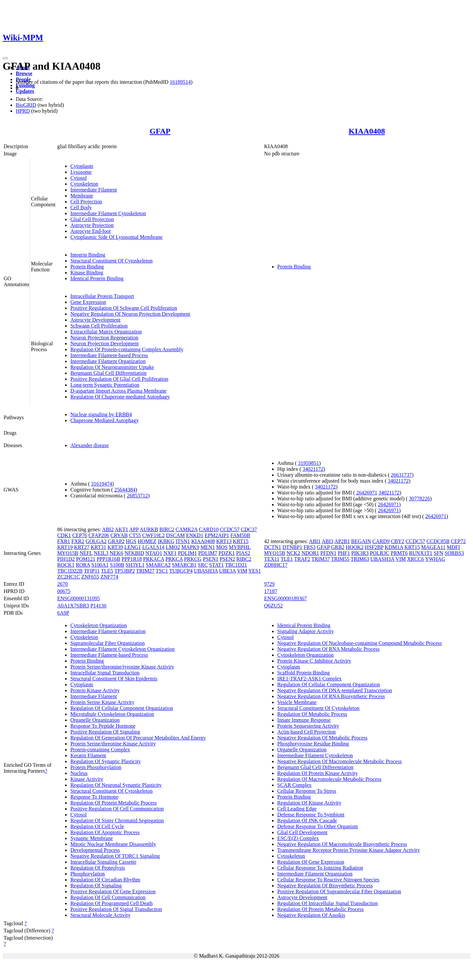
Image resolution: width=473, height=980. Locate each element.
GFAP (160, 131)
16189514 (180, 82)
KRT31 (98, 547)
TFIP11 (92, 571)
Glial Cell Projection (92, 219)
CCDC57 (230, 529)
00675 (64, 591)
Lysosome (81, 172)
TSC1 (162, 571)
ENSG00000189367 (285, 598)
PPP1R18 (132, 559)
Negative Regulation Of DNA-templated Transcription (335, 690)
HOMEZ (147, 541)
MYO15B (68, 553)
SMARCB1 (184, 565)
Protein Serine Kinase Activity (102, 702)
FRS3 (309, 547)
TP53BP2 (124, 571)
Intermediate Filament (94, 190)
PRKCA (174, 559)
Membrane (82, 196)
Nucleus (79, 773)
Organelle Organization (95, 720)
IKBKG (166, 541)
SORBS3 (454, 553)
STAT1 (217, 565)
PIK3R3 (360, 553)
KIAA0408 (367, 131)
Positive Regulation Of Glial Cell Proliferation (119, 379)
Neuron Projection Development (104, 343)
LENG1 (133, 547)
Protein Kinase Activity (95, 690)
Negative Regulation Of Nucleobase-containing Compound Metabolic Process (360, 643)
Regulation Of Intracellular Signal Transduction (327, 903)
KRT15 (241, 541)
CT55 (135, 535)
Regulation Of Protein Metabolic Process (113, 803)
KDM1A (394, 547)
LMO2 (173, 547)
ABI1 (315, 541)
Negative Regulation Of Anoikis (311, 915)
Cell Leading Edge (297, 809)
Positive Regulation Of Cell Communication (117, 809)
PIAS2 (243, 553)
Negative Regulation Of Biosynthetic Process (325, 886)
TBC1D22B (70, 571)
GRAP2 (116, 541)
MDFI (453, 547)
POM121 (86, 559)
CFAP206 (99, 535)
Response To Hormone (94, 797)
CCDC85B (438, 541)
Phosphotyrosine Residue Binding (313, 744)
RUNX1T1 (421, 553)
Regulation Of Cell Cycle (97, 826)
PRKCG (193, 559)
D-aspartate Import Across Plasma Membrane (118, 391)
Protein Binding (87, 267)
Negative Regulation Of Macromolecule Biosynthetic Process (342, 844)
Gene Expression (88, 302)
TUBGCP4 (181, 571)
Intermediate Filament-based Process (109, 355)
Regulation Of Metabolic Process (312, 714)
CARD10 (209, 529)
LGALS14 (153, 547)
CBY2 (398, 541)
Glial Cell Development (302, 832)
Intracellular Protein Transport (102, 296)
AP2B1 (342, 541)
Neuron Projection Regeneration (104, 338)
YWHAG (435, 559)
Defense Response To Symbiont (311, 815)
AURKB (149, 529)
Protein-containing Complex (100, 750)
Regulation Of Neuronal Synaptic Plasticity (116, 785)
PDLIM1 (188, 553)
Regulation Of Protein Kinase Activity (317, 773)
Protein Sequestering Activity (308, 726)
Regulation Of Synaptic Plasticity (106, 761)
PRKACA (154, 559)
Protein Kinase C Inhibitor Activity (314, 661)
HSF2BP (374, 547)
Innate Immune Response (304, 720)
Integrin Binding (88, 255)
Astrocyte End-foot (90, 231)
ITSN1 (183, 541)
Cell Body (81, 207)
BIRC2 (167, 529)
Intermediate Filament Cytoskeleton (108, 213)
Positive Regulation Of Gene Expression (113, 891)
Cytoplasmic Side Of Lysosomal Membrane (116, 237)
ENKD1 (194, 535)
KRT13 (224, 541)
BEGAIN (361, 541)
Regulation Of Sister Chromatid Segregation (117, 820)
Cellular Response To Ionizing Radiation (320, 868)
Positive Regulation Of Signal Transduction (116, 909)
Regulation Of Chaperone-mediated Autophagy (120, 397)
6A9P (63, 613)
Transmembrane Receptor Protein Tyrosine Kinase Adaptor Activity (349, 850)
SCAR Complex (294, 785)
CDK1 (64, 535)
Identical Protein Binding (97, 278)
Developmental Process (95, 850)
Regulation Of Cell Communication (108, 897)
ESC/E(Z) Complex (298, 838)
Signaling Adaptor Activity (305, 631)
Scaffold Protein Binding (304, 673)
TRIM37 (321, 559)
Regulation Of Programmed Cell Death (112, 903)
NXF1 (170, 553)
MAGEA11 (433, 547)
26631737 (401, 475)
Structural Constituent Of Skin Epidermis (114, 679)
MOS (222, 547)
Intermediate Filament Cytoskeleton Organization (122, 649)
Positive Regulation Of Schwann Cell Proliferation (124, 308)
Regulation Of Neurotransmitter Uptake (112, 367)
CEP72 (458, 541)
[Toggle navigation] (5, 58)
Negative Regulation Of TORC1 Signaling (115, 856)
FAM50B (240, 535)
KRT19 (65, 547)
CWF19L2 (153, 535)
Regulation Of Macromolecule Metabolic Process (329, 779)
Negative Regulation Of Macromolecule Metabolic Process (339, 761)
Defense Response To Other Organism (317, 826)
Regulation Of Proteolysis (98, 868)
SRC (203, 565)
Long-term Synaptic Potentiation (105, 385)
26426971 (367, 493)
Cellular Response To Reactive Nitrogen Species (328, 880)
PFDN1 (328, 553)
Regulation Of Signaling (96, 886)
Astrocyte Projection (92, 225)
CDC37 (249, 529)
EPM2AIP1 (217, 535)
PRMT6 (399, 553)
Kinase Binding (87, 273)
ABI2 (108, 529)
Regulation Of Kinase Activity (309, 803)
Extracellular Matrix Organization (106, 332)
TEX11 (272, 559)
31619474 (101, 484)
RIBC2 (244, 559)
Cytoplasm (82, 166)
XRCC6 (416, 559)
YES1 (255, 571)
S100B (117, 565)
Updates (25, 91)
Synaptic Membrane (91, 838)
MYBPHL (240, 547)
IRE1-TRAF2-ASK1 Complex (309, 679)
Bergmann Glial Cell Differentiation (108, 373)
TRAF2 (302, 559)
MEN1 (208, 547)
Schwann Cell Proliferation (99, 326)
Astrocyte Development (95, 320)
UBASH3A (206, 571)
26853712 (137, 496)
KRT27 (82, 547)
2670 (62, 584)
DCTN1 (273, 547)
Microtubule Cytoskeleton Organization (112, 714)
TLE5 (107, 571)
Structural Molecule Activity (100, 915)
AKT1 (121, 529)
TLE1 (287, 559)
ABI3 (327, 541)
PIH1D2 (66, 559)
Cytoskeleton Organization (99, 625)
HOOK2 (355, 547)
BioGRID (26, 105)
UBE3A (227, 571)
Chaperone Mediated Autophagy (104, 420)
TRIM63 (360, 559)
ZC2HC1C (68, 577)
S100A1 (100, 565)
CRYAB (119, 535)
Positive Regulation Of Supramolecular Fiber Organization (339, 891)
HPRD (23, 111)
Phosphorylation (88, 874)
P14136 (98, 606)
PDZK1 (227, 553)
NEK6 (116, 553)
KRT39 (115, 547)
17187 (271, 591)
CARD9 (381, 541)
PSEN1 (211, 559)
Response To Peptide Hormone (103, 726)
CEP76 (80, 535)
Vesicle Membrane (297, 702)
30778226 (419, 499)
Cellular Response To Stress (307, 791)
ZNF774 (109, 577)
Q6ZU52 (273, 606)
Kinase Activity (87, 779)
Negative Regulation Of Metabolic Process (322, 738)
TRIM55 (340, 559)
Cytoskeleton (84, 184)
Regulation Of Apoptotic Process (105, 832)
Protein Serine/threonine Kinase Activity (113, 744)
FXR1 (64, 541)
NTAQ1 (154, 553)
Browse (24, 73)
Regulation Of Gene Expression (311, 862)
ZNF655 (90, 577)
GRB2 (338, 547)
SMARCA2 (158, 565)
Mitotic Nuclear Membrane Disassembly (113, 844)
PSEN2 (227, 559)
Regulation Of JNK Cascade (307, 820)
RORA (83, 565)
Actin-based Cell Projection (306, 732)
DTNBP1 (292, 547)
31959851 (308, 463)
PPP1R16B (108, 559)
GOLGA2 (96, 541)
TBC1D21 (236, 565)
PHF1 (344, 553)
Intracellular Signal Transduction (105, 673)
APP (134, 529)
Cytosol (79, 178)
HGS (131, 541)
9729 (269, 584)
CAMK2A (187, 529)
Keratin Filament (88, 755)
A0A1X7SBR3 (73, 606)
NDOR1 (310, 553)
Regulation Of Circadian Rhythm (105, 880)
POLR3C (380, 553)
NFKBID (134, 553)
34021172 (313, 469)
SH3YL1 (135, 565)
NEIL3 (101, 553)
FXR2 (78, 541)
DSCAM (176, 535)
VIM (242, 571)
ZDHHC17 (276, 565)
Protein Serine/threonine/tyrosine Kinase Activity (122, 667)
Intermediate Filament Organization (108, 361)
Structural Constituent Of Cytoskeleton (111, 261)
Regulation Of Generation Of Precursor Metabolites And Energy (138, 738)
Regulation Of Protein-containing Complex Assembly (127, 349)
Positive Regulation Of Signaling (105, 732)
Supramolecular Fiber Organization (107, 643)
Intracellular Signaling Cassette (103, 862)
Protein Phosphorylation (96, 767)
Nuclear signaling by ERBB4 (101, 414)
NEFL (86, 553)
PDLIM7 (208, 553)
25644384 (125, 490)
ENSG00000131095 (79, 598)
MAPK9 (190, 547)
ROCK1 (66, 565)
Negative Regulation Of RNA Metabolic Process (328, 649)
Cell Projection (86, 202)
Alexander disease (90, 445)
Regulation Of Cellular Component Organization (122, 708)
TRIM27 (145, 571)
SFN (438, 553)
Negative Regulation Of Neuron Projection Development (130, 314)
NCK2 (293, 553)
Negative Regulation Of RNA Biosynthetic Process (331, 696)
